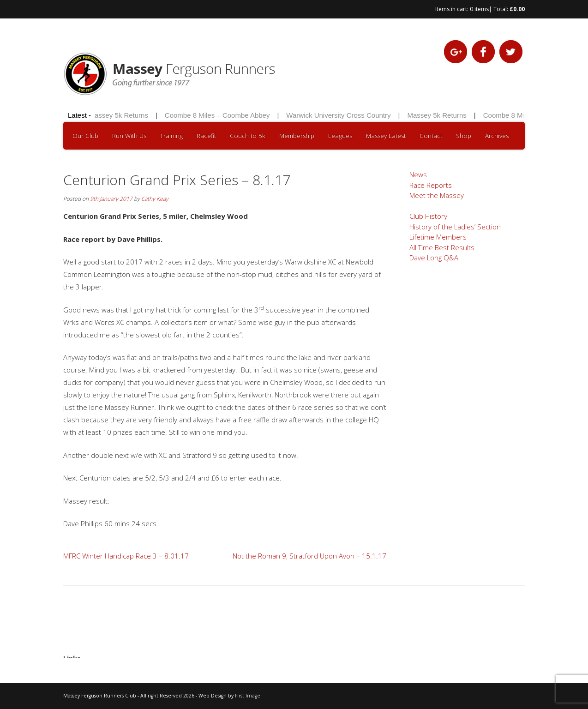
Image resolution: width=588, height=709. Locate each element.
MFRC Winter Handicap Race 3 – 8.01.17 (126, 556)
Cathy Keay (155, 199)
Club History (428, 216)
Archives (497, 136)
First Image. (248, 696)
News (418, 174)
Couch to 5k (248, 136)
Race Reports (431, 185)
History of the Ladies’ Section (455, 227)
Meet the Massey (437, 195)
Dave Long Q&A (434, 258)
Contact (431, 136)
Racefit (206, 136)
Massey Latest (386, 136)
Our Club (85, 136)
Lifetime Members (438, 237)
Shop (464, 136)
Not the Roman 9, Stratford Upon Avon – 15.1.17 (309, 556)
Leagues (340, 136)
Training (171, 136)
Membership (297, 136)
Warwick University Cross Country (340, 115)
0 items (479, 9)
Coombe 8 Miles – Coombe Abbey (219, 115)
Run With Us (129, 136)
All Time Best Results (442, 247)
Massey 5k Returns (120, 115)
